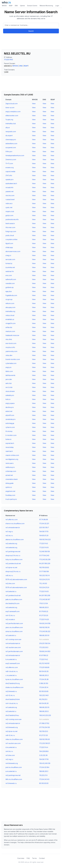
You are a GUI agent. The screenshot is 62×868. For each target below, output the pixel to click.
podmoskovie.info (12, 219)
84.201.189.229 (45, 563)
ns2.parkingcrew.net (13, 775)
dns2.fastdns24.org (13, 683)
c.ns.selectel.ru (11, 675)
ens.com (9, 275)
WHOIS (4, 6)
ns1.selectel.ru (11, 635)
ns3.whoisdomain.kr (13, 655)
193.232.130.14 (44, 575)
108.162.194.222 (45, 539)
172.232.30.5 (44, 647)
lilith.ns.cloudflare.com (14, 779)
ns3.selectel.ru (11, 711)
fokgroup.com (11, 231)
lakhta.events (10, 375)
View (34, 104)
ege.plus (9, 291)
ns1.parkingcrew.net (13, 551)
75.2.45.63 (43, 583)
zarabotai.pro (11, 419)
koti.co (8, 399)
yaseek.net (9, 191)
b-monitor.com (11, 435)
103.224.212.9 (44, 587)
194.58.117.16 (44, 759)
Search (31, 31)
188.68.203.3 (44, 675)
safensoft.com (11, 279)
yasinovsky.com (11, 351)
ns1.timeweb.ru (11, 783)
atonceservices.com (13, 251)
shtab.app (9, 247)
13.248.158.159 (44, 551)
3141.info (9, 175)
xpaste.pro (9, 179)
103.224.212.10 (44, 579)
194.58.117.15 (44, 531)
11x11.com (9, 163)
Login (57, 6)
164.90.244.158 (45, 623)
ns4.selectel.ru (11, 591)
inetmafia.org (10, 311)
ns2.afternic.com (12, 667)
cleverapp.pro (11, 139)
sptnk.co (9, 487)
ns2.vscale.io (10, 619)
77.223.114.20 (44, 619)
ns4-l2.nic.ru (10, 615)
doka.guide (9, 483)
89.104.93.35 (44, 671)
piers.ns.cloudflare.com (14, 627)
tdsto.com (9, 371)
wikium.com (10, 303)
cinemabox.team (12, 479)
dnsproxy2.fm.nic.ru (13, 571)
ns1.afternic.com (12, 519)
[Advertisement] (31, 42)
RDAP (11, 6)
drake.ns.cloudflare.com (14, 687)
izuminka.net (10, 267)
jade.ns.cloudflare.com (14, 599)
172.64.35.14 (44, 687)
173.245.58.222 (45, 631)
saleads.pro (10, 395)
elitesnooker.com (12, 116)
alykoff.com (10, 415)
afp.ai (8, 128)
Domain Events (32, 6)
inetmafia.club (11, 124)
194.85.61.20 (44, 535)
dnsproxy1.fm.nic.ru (13, 555)
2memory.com (11, 159)
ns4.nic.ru (9, 751)
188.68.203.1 (44, 771)
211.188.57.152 (44, 723)
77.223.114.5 (8, 60)
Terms (34, 858)
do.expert (9, 136)
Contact (42, 858)
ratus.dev (9, 355)
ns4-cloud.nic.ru (12, 703)
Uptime (22, 6)
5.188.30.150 (44, 683)
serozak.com (10, 259)
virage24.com (11, 323)
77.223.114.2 (44, 659)
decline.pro (10, 407)
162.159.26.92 (44, 567)
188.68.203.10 (44, 635)
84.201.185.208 (45, 595)
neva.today (10, 447)
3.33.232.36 (43, 755)
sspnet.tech (10, 443)
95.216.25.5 (43, 699)
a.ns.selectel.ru (11, 771)
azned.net (9, 475)
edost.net (9, 411)
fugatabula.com (11, 295)
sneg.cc (8, 255)
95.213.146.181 (44, 663)
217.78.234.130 (45, 727)
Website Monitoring (46, 6)
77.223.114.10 (44, 547)
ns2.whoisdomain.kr (13, 723)
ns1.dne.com (10, 755)
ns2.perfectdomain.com (14, 623)
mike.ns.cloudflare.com (14, 739)
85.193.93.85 (44, 691)
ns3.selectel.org (11, 607)
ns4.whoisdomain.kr (13, 643)
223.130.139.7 (44, 527)
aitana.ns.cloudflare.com (15, 539)
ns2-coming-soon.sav (14, 719)
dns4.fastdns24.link (13, 699)
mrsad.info (9, 187)
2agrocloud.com (12, 104)
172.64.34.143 (44, 779)
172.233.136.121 (45, 743)
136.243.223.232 (45, 715)
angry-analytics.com (13, 112)
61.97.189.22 (44, 655)
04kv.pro (9, 151)
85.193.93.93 (44, 783)
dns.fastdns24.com (12, 603)
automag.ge (10, 423)
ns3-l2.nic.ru (10, 695)
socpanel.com (11, 147)
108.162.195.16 (44, 627)
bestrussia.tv (10, 223)
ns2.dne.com (10, 583)
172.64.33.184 (44, 767)
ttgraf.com (9, 243)
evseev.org (10, 167)
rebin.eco (9, 203)
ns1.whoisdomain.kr (13, 527)
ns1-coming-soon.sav (13, 639)
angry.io (8, 367)
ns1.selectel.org (11, 707)
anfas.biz (9, 327)
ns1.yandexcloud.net (13, 595)
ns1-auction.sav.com (13, 743)
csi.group (9, 299)
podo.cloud (10, 235)
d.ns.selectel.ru (11, 747)
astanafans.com (11, 143)
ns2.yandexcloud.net (13, 563)
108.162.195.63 (44, 739)
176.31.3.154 (44, 603)
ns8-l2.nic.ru (10, 735)
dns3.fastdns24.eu (12, 715)
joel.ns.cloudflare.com (14, 767)
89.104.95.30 (44, 703)
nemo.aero (10, 463)
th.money (9, 431)
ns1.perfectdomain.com (14, 651)
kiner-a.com (10, 108)
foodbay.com (10, 495)
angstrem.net (10, 491)
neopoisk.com (11, 132)
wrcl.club (9, 387)
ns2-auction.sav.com (13, 647)
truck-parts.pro (11, 499)
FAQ (28, 858)
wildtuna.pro (10, 467)
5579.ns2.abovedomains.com (16, 579)
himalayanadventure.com (15, 155)
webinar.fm (10, 271)
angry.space (10, 403)
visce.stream (10, 391)
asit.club (9, 383)
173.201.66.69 (44, 667)
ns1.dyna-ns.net (11, 567)
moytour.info (10, 347)
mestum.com (10, 331)
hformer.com (10, 227)
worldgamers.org (12, 459)
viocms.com (10, 195)
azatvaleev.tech (11, 183)
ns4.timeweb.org (12, 763)
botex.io (8, 439)
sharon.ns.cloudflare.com (15, 523)
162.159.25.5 (44, 731)
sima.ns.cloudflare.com (14, 631)
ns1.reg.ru (9, 531)
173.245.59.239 (45, 559)
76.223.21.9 (43, 775)
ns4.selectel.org (11, 547)
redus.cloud (10, 315)
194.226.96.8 (44, 751)
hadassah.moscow (12, 335)
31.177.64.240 (44, 555)
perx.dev (9, 379)
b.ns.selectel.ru (11, 659)
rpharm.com (10, 427)
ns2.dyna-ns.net (11, 731)
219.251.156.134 (45, 643)
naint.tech (9, 451)
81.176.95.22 (44, 611)
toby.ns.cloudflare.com (14, 559)
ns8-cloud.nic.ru (12, 671)
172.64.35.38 (44, 679)
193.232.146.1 (44, 695)
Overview (21, 858)
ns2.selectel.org (11, 543)
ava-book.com (11, 343)
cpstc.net (9, 207)
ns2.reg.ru (9, 759)
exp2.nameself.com (13, 663)
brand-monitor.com (13, 359)
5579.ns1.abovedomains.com (16, 587)
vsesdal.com (10, 283)
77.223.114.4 (44, 747)
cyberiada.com (11, 363)
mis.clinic (9, 339)
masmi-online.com (12, 455)
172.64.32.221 (44, 523)
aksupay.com (10, 307)
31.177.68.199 (44, 571)
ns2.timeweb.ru (11, 691)
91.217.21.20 (44, 735)
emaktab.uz (10, 319)
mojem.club (10, 211)
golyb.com (9, 215)
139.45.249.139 (45, 763)
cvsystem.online (11, 239)
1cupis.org (9, 120)
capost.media (10, 171)
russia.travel (10, 199)
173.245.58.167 (45, 599)
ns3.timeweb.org (12, 727)
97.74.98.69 (44, 519)
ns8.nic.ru (9, 575)
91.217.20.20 (44, 615)
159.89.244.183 (45, 651)
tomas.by (9, 263)
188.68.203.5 (44, 607)
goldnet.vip (10, 287)
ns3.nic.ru (9, 535)
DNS (16, 6)
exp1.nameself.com (13, 611)
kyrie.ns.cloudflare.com (14, 679)
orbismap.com (11, 471)
